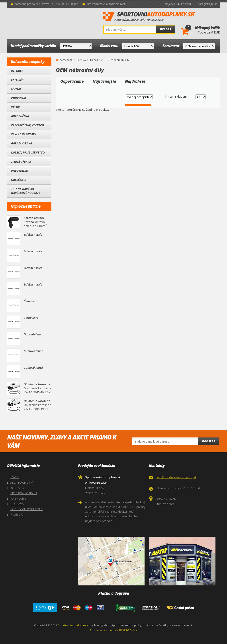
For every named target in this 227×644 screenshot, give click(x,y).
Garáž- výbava (22, 143)
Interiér (17, 71)
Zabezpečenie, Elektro (27, 125)
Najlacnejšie (104, 81)
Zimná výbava (21, 161)
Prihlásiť (186, 4)
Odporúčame (72, 81)
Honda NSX (97, 60)
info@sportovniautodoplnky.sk (106, 4)
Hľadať (165, 29)
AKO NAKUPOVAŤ (22, 483)
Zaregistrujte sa (207, 4)
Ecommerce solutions (104, 630)
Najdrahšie (135, 81)
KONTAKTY (17, 488)
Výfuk (15, 107)
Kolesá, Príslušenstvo (28, 152)
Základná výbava (24, 134)
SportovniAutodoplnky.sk (149, 17)
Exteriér (17, 80)
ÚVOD (15, 477)
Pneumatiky (20, 171)
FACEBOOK (18, 514)
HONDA (81, 60)
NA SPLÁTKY (18, 498)
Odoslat (208, 441)
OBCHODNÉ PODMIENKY (27, 509)
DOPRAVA (17, 504)
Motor (16, 89)
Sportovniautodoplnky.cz (75, 625)
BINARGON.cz (128, 630)
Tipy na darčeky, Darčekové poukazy (26, 191)
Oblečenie (19, 180)
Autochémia (20, 116)
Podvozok (19, 98)
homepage (66, 59)
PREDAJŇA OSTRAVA (24, 493)
